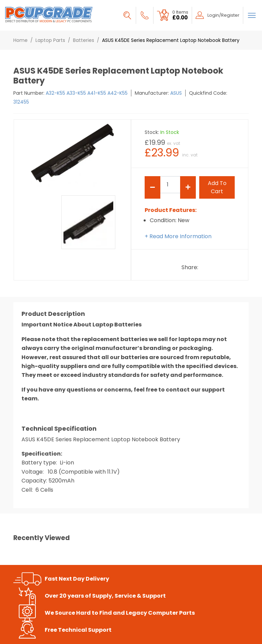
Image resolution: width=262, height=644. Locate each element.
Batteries (84, 40)
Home (20, 40)
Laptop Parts (50, 40)
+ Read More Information (178, 236)
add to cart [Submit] (217, 187)
